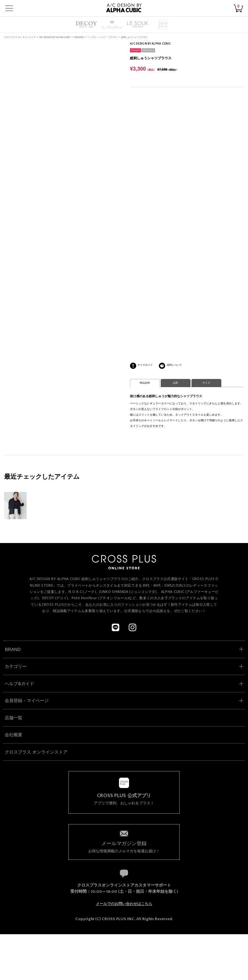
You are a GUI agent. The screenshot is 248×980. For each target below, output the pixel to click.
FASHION (79, 37)
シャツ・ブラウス (108, 37)
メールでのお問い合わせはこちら (124, 904)
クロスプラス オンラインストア (20, 37)
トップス (92, 37)
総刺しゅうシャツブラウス (134, 37)
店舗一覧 (13, 718)
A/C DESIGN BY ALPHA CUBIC (55, 37)
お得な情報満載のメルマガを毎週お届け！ (124, 847)
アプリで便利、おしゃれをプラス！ (124, 799)
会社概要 (13, 735)
